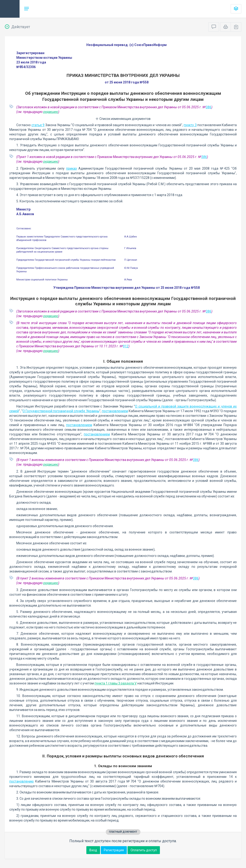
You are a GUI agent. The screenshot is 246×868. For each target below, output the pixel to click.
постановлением (115, 411)
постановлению (22, 781)
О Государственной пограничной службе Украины (61, 411)
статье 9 (38, 125)
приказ (71, 168)
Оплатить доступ (144, 850)
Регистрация (114, 850)
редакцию (51, 112)
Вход (93, 850)
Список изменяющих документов (123, 119)
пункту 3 (190, 125)
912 (126, 346)
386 (209, 107)
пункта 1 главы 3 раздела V (116, 683)
